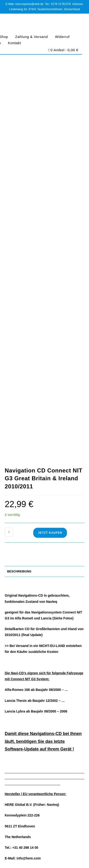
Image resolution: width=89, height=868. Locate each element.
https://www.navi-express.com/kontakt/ (44, 697)
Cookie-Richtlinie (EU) (66, 850)
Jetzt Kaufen (50, 195)
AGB (26, 850)
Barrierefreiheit (44, 855)
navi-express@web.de (33, 683)
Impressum (12, 755)
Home (9, 733)
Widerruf (62, 37)
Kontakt (15, 43)
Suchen (72, 580)
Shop (8, 738)
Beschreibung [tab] (19, 233)
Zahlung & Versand (32, 37)
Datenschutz (40, 850)
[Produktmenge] (9, 194)
